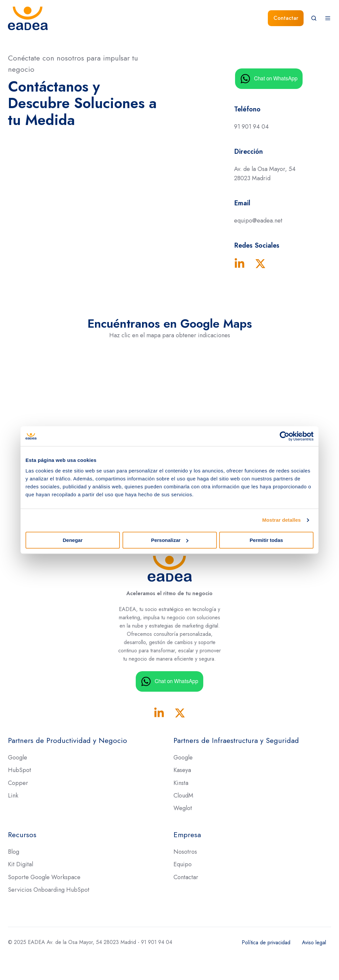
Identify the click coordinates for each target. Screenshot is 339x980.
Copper (18, 783)
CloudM (183, 796)
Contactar (286, 18)
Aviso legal (314, 942)
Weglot (183, 808)
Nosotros (185, 852)
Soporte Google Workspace (44, 877)
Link (13, 796)
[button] (314, 18)
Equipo (183, 864)
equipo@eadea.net (258, 221)
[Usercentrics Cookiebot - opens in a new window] (285, 436)
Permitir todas (266, 540)
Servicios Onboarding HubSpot (49, 890)
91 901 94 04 (251, 127)
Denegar (73, 540)
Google (18, 757)
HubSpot (20, 770)
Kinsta (181, 783)
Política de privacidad (266, 942)
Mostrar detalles (282, 520)
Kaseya (182, 770)
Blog (14, 852)
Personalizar (170, 540)
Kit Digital (21, 864)
